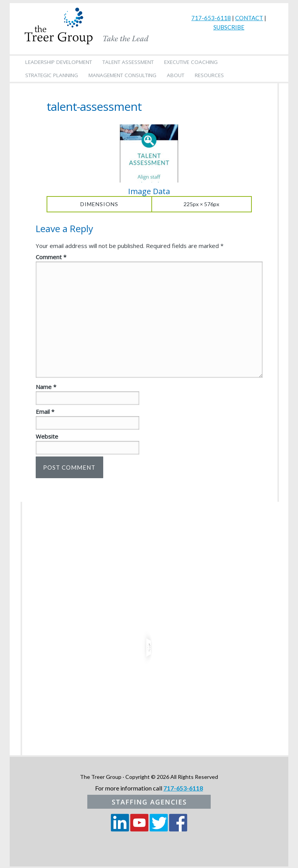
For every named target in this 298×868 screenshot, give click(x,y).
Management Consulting (122, 75)
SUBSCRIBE (229, 27)
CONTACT (249, 18)
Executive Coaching (191, 62)
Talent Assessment (128, 62)
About (176, 75)
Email (45, 412)
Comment (51, 257)
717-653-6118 (211, 18)
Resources (209, 75)
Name (46, 387)
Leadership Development (59, 62)
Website (47, 436)
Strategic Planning (52, 75)
